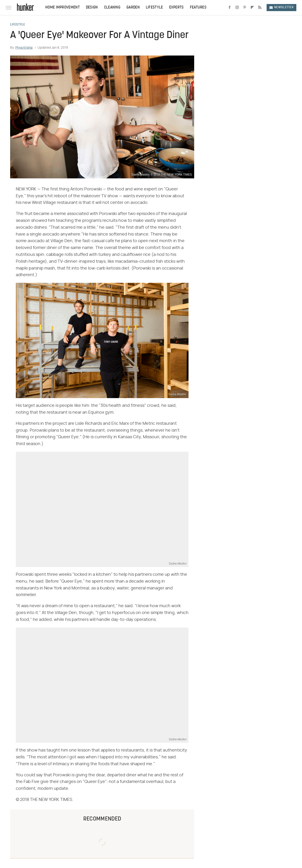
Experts (176, 8)
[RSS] (260, 8)
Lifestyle (154, 8)
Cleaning (112, 8)
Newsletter (281, 7)
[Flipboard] (252, 8)
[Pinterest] (245, 8)
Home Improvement (63, 8)
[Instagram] (237, 8)
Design (92, 8)
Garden (133, 8)
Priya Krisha (24, 48)
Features (198, 8)
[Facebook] (230, 8)
